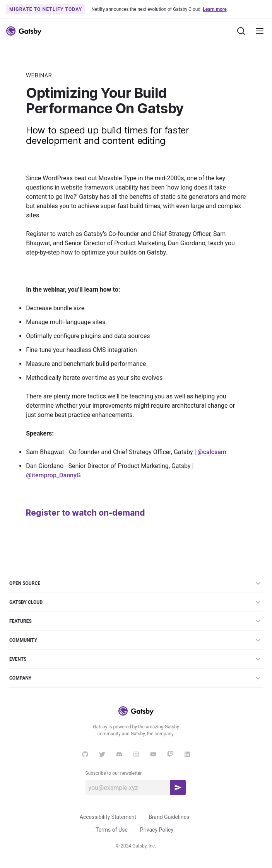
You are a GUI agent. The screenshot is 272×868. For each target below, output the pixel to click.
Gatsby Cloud (136, 602)
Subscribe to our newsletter (114, 773)
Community (136, 640)
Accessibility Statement (108, 817)
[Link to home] (24, 31)
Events (136, 659)
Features (136, 621)
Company (136, 678)
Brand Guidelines (169, 817)
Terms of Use (112, 830)
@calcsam (212, 452)
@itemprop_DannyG (53, 475)
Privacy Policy (157, 830)
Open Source (136, 583)
